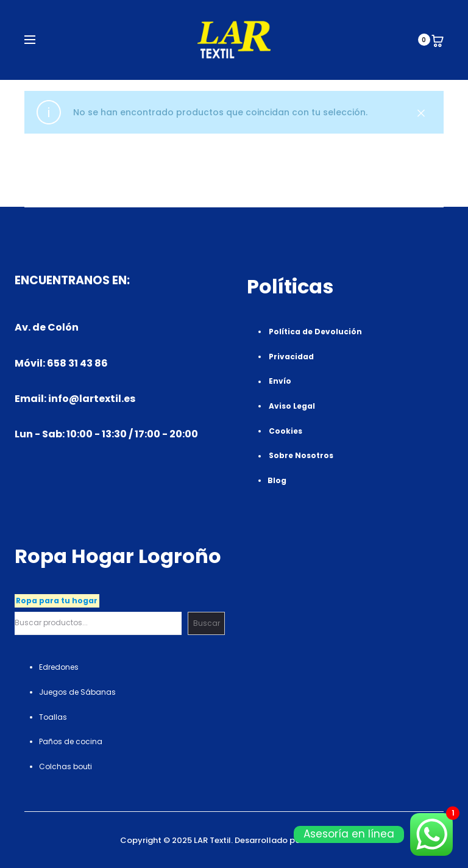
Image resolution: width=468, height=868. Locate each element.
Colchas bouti (66, 766)
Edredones (59, 667)
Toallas (53, 717)
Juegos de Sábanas (77, 692)
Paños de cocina (71, 741)
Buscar (207, 623)
